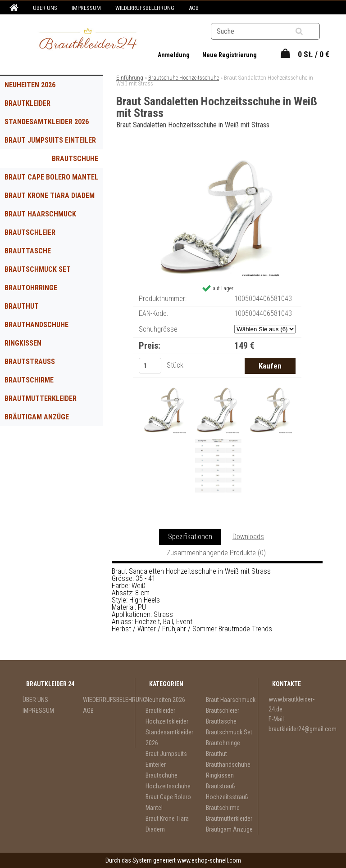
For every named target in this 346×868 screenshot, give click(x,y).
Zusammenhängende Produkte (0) (216, 553)
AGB (194, 8)
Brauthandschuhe (36, 325)
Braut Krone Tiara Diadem (50, 196)
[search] (310, 31)
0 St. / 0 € (314, 54)
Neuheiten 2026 (30, 85)
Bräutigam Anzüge (37, 417)
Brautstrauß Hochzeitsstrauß (37, 364)
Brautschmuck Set (38, 269)
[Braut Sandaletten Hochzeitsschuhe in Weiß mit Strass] (217, 156)
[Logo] (88, 40)
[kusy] (150, 366)
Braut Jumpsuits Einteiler (50, 140)
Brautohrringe (31, 288)
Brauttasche (28, 251)
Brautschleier (30, 232)
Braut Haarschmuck (40, 214)
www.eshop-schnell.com (209, 860)
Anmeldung (174, 55)
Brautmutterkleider (41, 398)
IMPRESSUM (86, 8)
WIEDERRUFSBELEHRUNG (145, 8)
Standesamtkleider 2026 (47, 122)
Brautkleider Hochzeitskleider (35, 106)
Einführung (130, 78)
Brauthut (22, 306)
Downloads (248, 537)
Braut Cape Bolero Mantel (51, 177)
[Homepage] (13, 8)
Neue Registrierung (230, 55)
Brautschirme (29, 380)
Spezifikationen (190, 537)
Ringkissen (23, 343)
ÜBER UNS (45, 8)
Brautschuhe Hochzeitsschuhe (68, 161)
